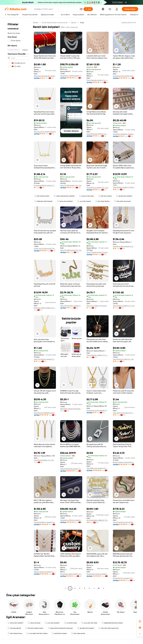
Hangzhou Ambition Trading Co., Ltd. (124, 134)
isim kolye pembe (78, 633)
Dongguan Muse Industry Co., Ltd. (45, 185)
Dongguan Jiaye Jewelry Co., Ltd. (71, 574)
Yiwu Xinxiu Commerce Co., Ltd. (124, 413)
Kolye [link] (82, 23)
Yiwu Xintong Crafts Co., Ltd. (123, 359)
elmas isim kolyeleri (65, 201)
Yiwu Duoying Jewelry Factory (45, 132)
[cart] (110, 9)
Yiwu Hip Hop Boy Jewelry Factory (71, 306)
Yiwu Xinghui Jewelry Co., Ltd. (124, 306)
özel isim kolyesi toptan (34, 628)
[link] (140, 621)
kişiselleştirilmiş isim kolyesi (112, 623)
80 (99, 588)
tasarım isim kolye (87, 196)
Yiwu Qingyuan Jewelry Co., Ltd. (98, 134)
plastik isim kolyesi (59, 633)
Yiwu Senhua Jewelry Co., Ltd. (97, 188)
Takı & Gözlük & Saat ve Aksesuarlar (55, 23)
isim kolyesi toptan (42, 196)
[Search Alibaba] (56, 9)
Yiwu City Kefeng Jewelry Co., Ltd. (45, 359)
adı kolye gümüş (14, 628)
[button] (81, 9)
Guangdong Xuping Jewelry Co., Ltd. (98, 574)
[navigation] (18, 306)
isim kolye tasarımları (123, 201)
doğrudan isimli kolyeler (44, 201)
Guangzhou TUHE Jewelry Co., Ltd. (71, 76)
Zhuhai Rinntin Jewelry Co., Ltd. (124, 578)
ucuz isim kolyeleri (52, 623)
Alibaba (36, 23)
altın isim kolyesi (105, 196)
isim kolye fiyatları (103, 201)
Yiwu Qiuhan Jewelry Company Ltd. (124, 187)
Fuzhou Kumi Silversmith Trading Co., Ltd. (45, 248)
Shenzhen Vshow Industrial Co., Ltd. (71, 409)
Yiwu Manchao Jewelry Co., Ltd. (98, 468)
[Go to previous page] (65, 588)
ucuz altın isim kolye (89, 623)
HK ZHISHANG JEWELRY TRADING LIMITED (98, 520)
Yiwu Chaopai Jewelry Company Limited (98, 252)
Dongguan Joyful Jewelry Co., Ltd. (98, 410)
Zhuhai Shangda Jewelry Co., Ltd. (71, 469)
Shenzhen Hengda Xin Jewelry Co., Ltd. (45, 76)
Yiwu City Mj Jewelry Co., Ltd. (71, 185)
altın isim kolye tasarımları (109, 628)
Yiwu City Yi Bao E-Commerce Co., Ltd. (98, 306)
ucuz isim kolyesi (84, 201)
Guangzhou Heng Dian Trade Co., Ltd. (124, 76)
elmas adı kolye (34, 623)
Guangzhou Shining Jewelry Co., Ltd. (71, 520)
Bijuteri (74, 23)
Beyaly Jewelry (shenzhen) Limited (124, 462)
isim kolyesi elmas (15, 633)
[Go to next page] (103, 588)
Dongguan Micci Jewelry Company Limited (45, 522)
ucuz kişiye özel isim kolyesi (37, 633)
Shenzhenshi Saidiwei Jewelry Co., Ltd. (45, 413)
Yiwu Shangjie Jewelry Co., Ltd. (98, 80)
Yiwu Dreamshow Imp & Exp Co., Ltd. (124, 522)
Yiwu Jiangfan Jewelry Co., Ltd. (98, 355)
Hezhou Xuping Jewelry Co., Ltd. (45, 572)
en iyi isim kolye (70, 623)
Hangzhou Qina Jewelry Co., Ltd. (124, 246)
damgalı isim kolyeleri (86, 628)
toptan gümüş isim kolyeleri (64, 196)
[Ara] (88, 9)
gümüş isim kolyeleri (124, 196)
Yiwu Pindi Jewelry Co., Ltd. (44, 460)
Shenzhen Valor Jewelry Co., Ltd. (45, 308)
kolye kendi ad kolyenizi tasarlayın (60, 628)
